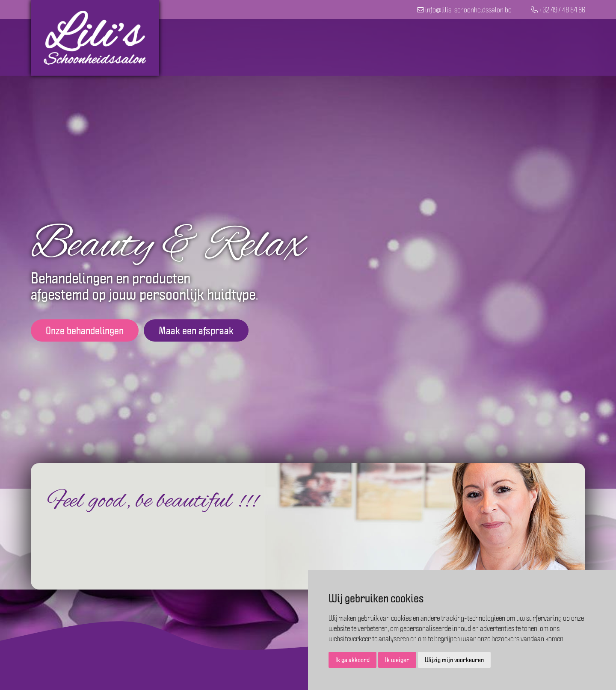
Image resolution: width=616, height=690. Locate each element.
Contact (566, 47)
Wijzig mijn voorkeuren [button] (454, 660)
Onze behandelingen (85, 330)
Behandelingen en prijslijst (375, 47)
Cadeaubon (465, 47)
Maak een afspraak (196, 330)
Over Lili (519, 47)
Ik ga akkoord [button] (352, 660)
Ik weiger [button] (397, 660)
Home (295, 47)
